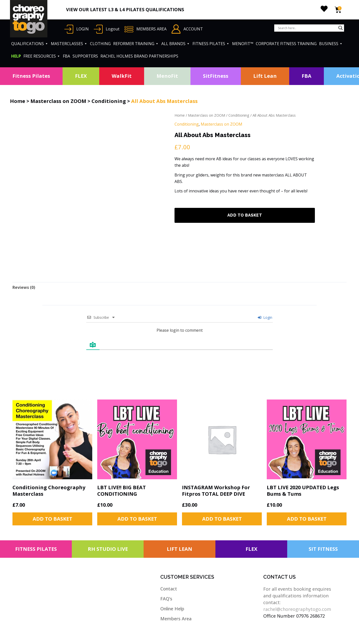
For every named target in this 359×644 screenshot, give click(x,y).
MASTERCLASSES (69, 44)
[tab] (24, 287)
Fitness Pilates (31, 76)
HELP (16, 56)
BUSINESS (331, 44)
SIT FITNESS (323, 549)
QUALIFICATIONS (30, 44)
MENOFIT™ (243, 44)
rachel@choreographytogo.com (297, 609)
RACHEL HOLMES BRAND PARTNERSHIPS (139, 56)
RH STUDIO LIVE (108, 549)
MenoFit (167, 76)
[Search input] (307, 28)
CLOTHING (100, 44)
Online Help (172, 609)
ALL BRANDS (176, 44)
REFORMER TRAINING (136, 44)
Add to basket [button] (52, 519)
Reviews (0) (24, 287)
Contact (169, 589)
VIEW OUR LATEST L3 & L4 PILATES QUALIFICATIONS (125, 9)
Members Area (176, 619)
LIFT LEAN (179, 549)
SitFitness (216, 76)
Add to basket (245, 215)
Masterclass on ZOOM (58, 101)
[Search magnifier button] (341, 28)
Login (265, 317)
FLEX (81, 76)
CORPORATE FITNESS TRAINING (286, 44)
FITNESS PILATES (211, 44)
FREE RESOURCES (42, 56)
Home (18, 101)
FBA (66, 56)
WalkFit (122, 76)
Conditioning (109, 101)
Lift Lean (265, 76)
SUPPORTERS (85, 56)
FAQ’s (166, 599)
